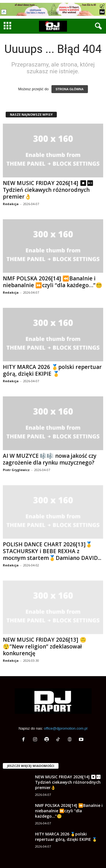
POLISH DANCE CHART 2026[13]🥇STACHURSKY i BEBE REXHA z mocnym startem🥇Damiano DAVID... (52, 551)
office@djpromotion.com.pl (66, 728)
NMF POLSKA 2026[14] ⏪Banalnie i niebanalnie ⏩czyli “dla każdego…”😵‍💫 (53, 282)
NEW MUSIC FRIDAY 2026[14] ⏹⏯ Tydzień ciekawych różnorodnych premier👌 (48, 190)
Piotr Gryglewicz (16, 470)
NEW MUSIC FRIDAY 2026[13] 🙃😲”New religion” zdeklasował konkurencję (45, 646)
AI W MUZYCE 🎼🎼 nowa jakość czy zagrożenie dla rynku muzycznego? (50, 459)
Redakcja (11, 204)
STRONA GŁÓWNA (70, 89)
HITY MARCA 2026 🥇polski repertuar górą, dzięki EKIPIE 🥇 (52, 370)
